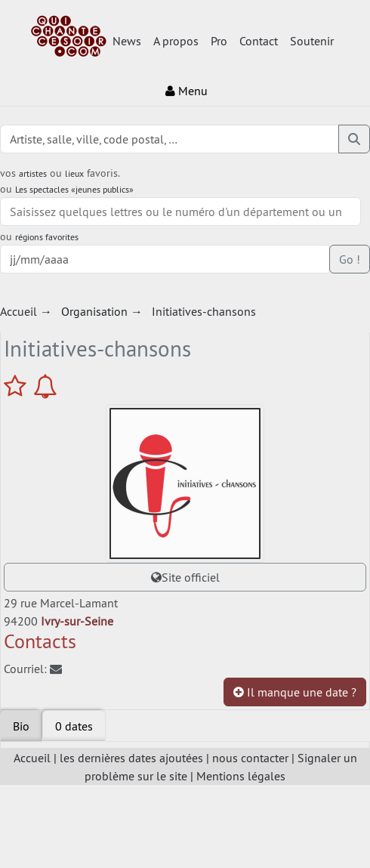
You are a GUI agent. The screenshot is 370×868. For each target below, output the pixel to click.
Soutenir (312, 41)
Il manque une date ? (295, 692)
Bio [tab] (21, 726)
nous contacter (250, 758)
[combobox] (180, 212)
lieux (74, 173)
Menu (187, 91)
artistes (33, 173)
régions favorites (47, 237)
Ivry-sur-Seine (77, 621)
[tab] (74, 726)
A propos (176, 41)
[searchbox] (180, 212)
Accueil (32, 758)
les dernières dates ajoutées (131, 758)
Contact (259, 41)
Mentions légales (241, 776)
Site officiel (185, 577)
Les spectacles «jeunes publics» (74, 189)
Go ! (350, 259)
